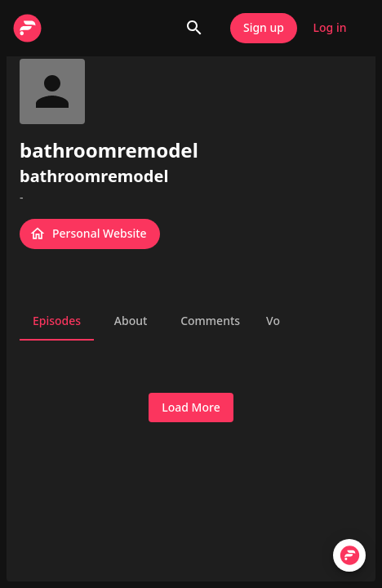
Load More (191, 408)
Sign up (264, 28)
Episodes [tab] (57, 321)
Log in (330, 28)
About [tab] (131, 321)
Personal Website (90, 234)
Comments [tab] (210, 321)
